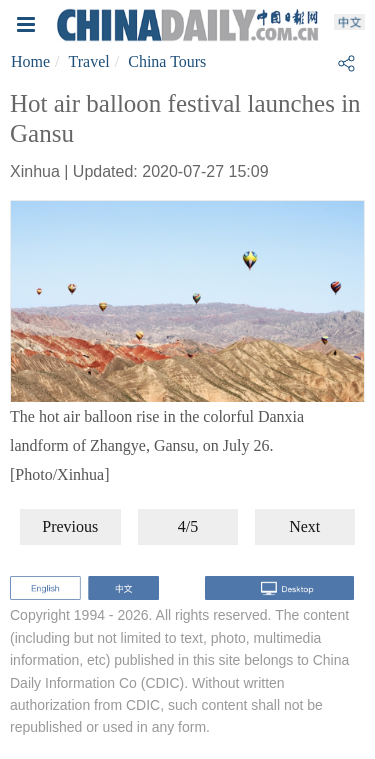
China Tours (167, 61)
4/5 (188, 526)
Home (30, 61)
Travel (89, 61)
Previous (70, 526)
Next (304, 526)
